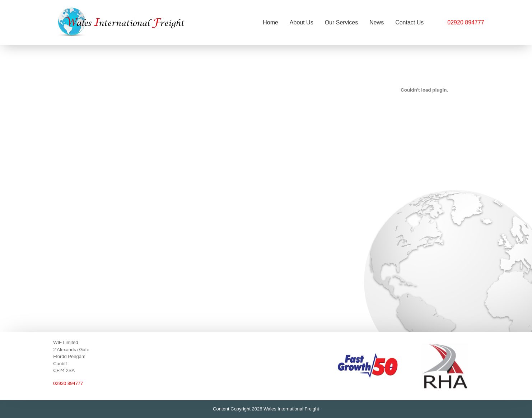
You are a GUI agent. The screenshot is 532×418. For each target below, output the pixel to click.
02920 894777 (466, 22)
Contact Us (409, 22)
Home (270, 22)
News (377, 22)
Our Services (341, 22)
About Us (302, 22)
